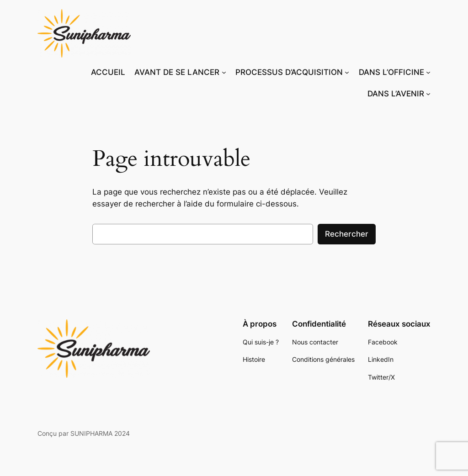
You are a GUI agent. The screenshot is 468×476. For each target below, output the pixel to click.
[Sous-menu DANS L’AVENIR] (428, 94)
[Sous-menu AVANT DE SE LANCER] (224, 72)
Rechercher (347, 234)
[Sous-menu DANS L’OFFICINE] (428, 72)
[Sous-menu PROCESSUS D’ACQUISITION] (347, 72)
